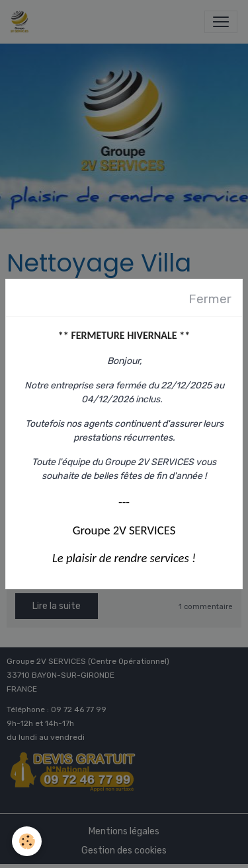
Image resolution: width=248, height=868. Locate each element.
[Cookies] (27, 841)
